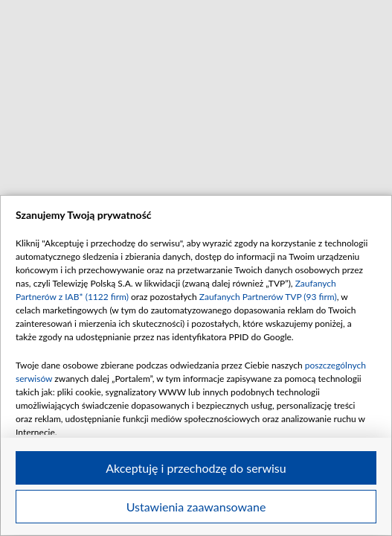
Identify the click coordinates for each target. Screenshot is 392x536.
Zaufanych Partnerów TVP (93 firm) (268, 297)
